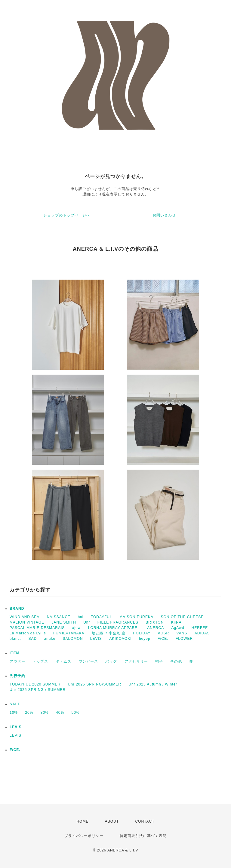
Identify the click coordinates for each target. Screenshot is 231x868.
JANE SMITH (64, 622)
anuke (50, 639)
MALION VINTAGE (27, 622)
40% (60, 713)
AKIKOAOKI (120, 639)
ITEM (15, 653)
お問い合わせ (164, 215)
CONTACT (145, 821)
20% (29, 713)
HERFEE (200, 628)
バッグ (111, 661)
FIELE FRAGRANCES (118, 622)
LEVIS (96, 639)
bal (80, 617)
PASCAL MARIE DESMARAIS (37, 628)
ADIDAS (202, 633)
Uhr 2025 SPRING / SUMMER (38, 690)
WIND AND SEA (25, 617)
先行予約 (17, 676)
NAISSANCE (59, 617)
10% (14, 713)
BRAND (17, 609)
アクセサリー (136, 661)
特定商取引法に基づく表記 (143, 836)
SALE (15, 704)
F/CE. (163, 639)
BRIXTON (155, 622)
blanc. (15, 639)
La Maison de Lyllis (28, 633)
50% (76, 713)
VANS (182, 633)
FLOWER (184, 639)
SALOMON (73, 639)
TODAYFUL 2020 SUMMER (35, 684)
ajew (77, 628)
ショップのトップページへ (67, 215)
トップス (40, 661)
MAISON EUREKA (136, 617)
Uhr (87, 622)
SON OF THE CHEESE (182, 617)
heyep (145, 639)
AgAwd (178, 628)
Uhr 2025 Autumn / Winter (153, 684)
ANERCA (156, 628)
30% (45, 713)
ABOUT (112, 821)
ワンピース (88, 661)
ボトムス (63, 661)
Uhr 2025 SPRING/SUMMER (95, 684)
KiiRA (176, 622)
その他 (176, 661)
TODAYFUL (102, 617)
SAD (32, 639)
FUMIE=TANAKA (69, 633)
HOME (82, 821)
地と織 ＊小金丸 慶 (109, 633)
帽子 (159, 661)
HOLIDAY (142, 633)
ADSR (163, 633)
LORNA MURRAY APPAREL (114, 628)
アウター (17, 661)
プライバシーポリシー (84, 836)
